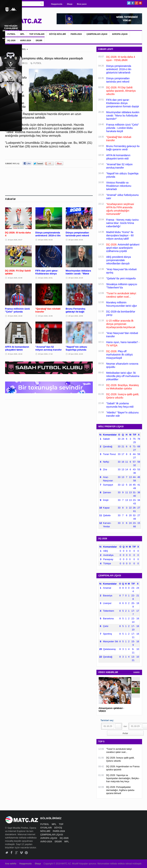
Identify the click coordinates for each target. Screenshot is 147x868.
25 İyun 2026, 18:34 (15, 354)
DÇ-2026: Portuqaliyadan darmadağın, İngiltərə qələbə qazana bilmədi (120, 790)
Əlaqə (70, 4)
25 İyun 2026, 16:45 (76, 354)
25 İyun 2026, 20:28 (76, 278)
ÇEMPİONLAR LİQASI (97, 34)
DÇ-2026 (12, 40)
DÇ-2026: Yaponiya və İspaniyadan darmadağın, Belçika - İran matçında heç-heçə (123, 778)
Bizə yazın (82, 4)
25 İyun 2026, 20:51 (45, 278)
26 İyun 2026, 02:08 (15, 278)
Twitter (129, 3)
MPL (22, 34)
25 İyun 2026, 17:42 (45, 354)
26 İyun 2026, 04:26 (45, 240)
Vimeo (21, 853)
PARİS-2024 (76, 34)
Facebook (133, 3)
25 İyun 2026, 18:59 (76, 316)
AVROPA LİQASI (120, 34)
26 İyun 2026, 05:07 (15, 240)
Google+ (136, 3)
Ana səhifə (11, 864)
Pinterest (140, 3)
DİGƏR (39, 40)
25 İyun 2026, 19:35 (45, 316)
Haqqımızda (57, 4)
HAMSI (137, 672)
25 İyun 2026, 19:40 (15, 316)
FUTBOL (12, 34)
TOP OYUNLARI (37, 34)
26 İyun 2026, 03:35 (76, 240)
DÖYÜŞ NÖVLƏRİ (58, 34)
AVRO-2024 (26, 40)
